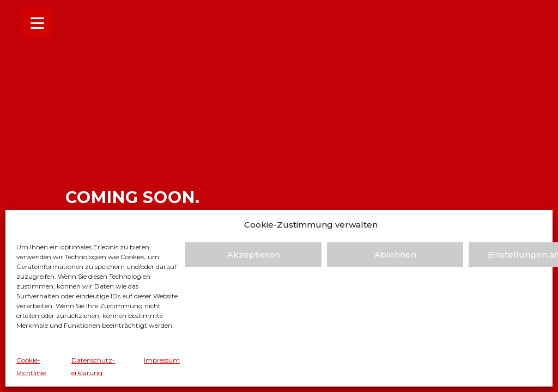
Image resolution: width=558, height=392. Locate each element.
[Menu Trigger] (37, 23)
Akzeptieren (254, 255)
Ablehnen (395, 255)
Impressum (162, 360)
